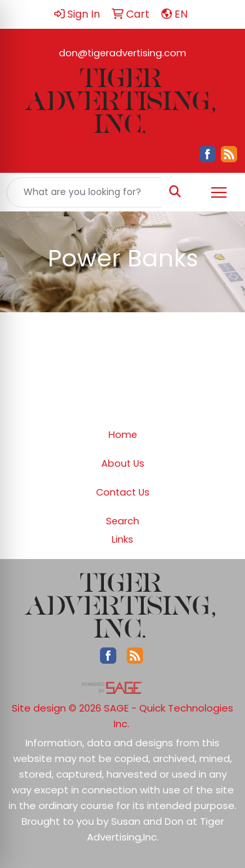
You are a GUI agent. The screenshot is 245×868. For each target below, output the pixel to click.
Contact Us (123, 492)
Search (122, 521)
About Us (123, 463)
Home (123, 435)
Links (122, 539)
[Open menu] (219, 192)
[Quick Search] (84, 192)
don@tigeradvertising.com (122, 53)
